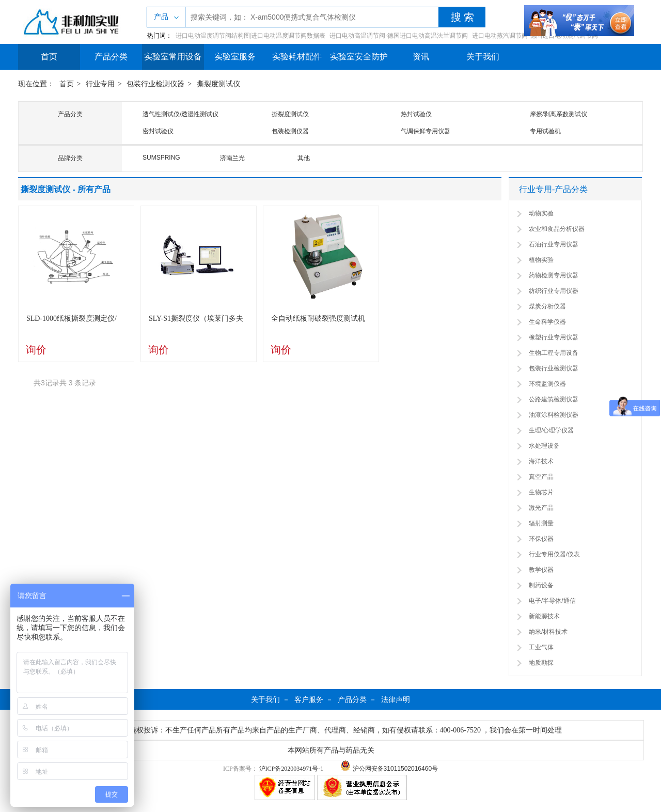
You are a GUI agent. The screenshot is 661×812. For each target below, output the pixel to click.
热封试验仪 (416, 114)
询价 (36, 350)
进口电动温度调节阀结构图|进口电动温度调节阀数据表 (250, 36)
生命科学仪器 (547, 322)
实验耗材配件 (297, 57)
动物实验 (541, 213)
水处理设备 (544, 446)
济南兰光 (232, 158)
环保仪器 (541, 539)
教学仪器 (541, 570)
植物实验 (541, 260)
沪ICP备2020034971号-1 (292, 769)
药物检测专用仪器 (554, 275)
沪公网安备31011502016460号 (389, 769)
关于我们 (483, 57)
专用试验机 (545, 131)
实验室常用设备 (173, 57)
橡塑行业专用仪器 (554, 337)
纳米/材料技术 (548, 632)
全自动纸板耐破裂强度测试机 (318, 318)
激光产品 (541, 508)
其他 (304, 158)
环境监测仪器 (547, 384)
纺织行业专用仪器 (554, 291)
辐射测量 (541, 523)
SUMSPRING (161, 158)
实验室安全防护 (359, 57)
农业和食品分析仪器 (557, 229)
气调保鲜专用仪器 (426, 131)
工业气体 (541, 647)
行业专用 (100, 84)
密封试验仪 (158, 131)
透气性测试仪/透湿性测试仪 (180, 114)
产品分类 (111, 57)
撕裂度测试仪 (218, 84)
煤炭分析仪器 (547, 306)
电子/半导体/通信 (552, 601)
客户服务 (309, 699)
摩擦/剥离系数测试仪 (558, 114)
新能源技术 (544, 616)
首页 (49, 57)
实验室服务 (235, 57)
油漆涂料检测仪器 (554, 415)
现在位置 (33, 84)
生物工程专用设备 (554, 353)
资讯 (421, 57)
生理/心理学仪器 (551, 430)
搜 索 (462, 17)
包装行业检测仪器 (155, 84)
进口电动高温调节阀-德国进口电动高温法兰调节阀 (399, 36)
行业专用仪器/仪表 (554, 554)
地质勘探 (541, 663)
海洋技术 (541, 461)
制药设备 (541, 585)
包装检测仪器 (290, 131)
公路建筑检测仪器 (554, 399)
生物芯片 (541, 492)
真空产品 (541, 477)
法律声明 (396, 699)
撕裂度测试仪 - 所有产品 (66, 189)
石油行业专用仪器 (554, 244)
